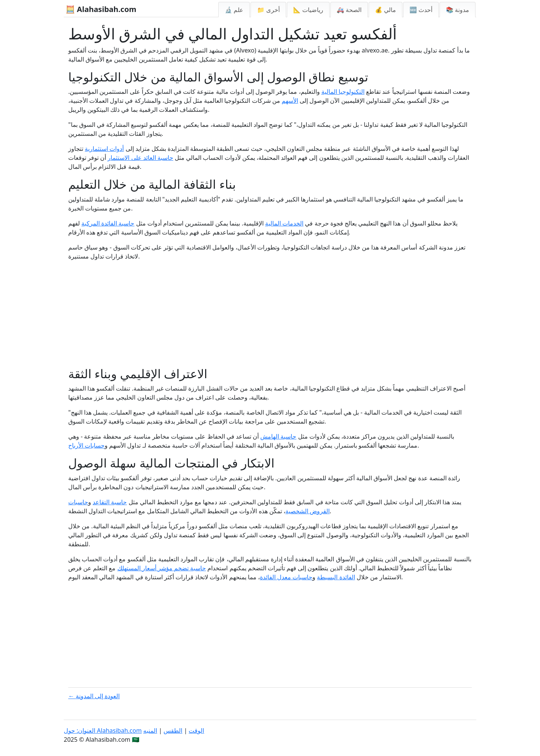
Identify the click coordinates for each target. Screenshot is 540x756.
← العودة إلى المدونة (94, 696)
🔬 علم (234, 10)
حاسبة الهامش (278, 436)
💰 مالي (385, 10)
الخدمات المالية (284, 223)
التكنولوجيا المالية (343, 92)
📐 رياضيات (308, 10)
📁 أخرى (268, 10)
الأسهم (290, 101)
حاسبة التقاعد (110, 502)
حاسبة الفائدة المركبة (108, 223)
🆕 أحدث (421, 10)
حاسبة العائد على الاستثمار (140, 158)
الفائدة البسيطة (336, 577)
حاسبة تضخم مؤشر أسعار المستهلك (162, 568)
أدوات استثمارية (104, 149)
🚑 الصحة (349, 10)
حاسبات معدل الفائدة (286, 577)
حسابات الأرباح (86, 445)
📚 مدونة (457, 10)
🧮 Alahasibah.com (101, 9)
